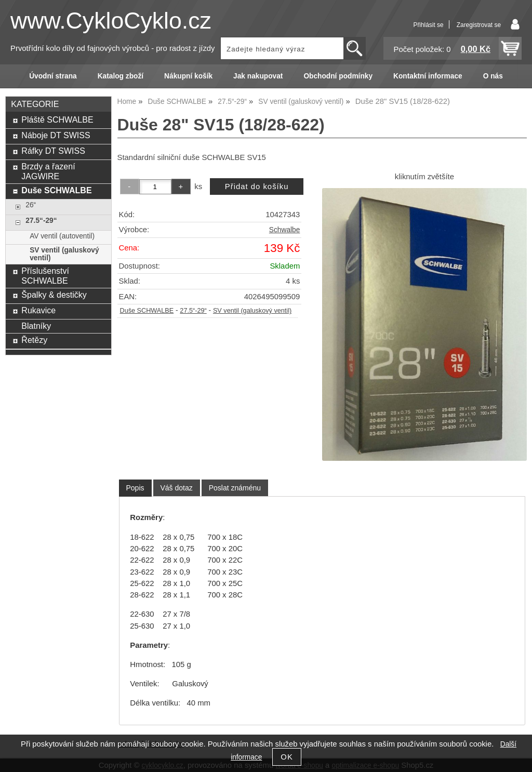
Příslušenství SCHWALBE (45, 276)
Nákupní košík (188, 76)
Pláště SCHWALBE (57, 119)
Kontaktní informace (428, 76)
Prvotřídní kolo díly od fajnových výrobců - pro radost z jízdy (113, 48)
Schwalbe (284, 230)
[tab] (135, 488)
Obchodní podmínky (338, 76)
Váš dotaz (177, 488)
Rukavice (38, 310)
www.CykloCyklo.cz (111, 21)
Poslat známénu (235, 488)
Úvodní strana (53, 76)
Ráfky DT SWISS (53, 151)
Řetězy (34, 340)
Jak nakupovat (258, 76)
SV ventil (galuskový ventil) (252, 311)
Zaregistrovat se (479, 25)
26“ (31, 205)
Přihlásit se (428, 25)
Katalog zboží (121, 76)
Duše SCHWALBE (147, 311)
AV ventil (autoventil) (62, 236)
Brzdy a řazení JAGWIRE (48, 171)
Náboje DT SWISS (56, 135)
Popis (135, 488)
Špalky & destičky (54, 295)
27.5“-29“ (193, 311)
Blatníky (36, 326)
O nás (493, 76)
